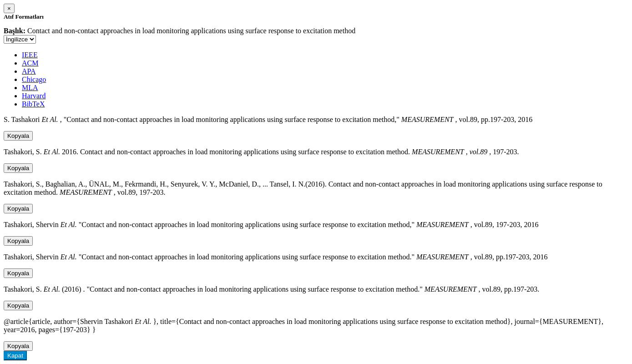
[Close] (9, 8)
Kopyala (18, 136)
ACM (30, 63)
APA (29, 71)
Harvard (34, 96)
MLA (30, 88)
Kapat (15, 356)
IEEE (30, 55)
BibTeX (33, 104)
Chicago (34, 79)
